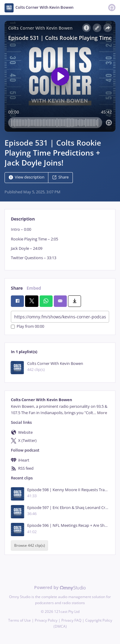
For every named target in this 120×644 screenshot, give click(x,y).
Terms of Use (19, 620)
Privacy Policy (46, 620)
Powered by (60, 587)
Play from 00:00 (28, 327)
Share (60, 177)
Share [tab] (17, 288)
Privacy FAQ (71, 620)
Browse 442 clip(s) (30, 546)
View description (27, 177)
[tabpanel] (60, 244)
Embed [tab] (34, 288)
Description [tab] (23, 219)
